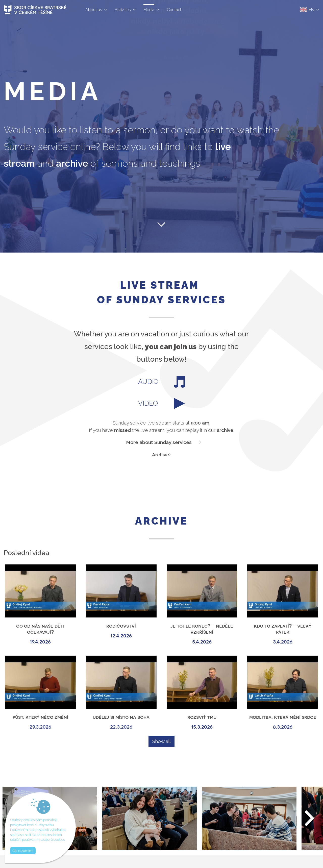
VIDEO (161, 403)
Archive (161, 455)
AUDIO (161, 382)
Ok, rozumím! (23, 851)
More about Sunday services (159, 442)
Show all (161, 741)
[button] (310, 818)
